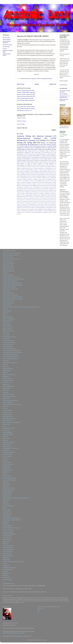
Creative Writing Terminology (10, 355)
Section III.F (41, 203)
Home (37, 84)
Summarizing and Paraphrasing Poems (24, 206)
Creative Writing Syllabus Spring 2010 (26, 100)
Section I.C (43, 197)
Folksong (36, 160)
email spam (45, 212)
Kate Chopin (46, 187)
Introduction (26, 187)
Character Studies (21, 149)
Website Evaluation (37, 163)
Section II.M (19, 201)
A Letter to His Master (8, 263)
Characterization (35, 159)
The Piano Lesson (23, 146)
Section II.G (22, 200)
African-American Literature (29, 138)
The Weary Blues (49, 208)
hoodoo (50, 212)
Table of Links (35, 206)
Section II (20, 198)
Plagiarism (47, 192)
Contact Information (41, 174)
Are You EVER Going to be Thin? (65, 91)
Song (39, 204)
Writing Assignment (49, 163)
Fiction (32, 181)
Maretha (30, 189)
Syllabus (50, 79)
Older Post (53, 84)
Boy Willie (37, 173)
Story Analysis (52, 204)
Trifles (29, 163)
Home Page (40, 609)
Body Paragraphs (7, 317)
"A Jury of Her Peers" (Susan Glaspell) (26, 107)
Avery (51, 157)
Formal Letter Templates (26, 182)
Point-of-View (6, 476)
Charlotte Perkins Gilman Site (7, 42)
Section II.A (26, 198)
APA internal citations (40, 154)
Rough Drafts (44, 195)
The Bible (41, 206)
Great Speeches (49, 184)
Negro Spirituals (6, 454)
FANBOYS (26, 181)
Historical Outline (44, 186)
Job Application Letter (38, 187)
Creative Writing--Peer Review (31, 151)
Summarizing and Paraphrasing (28, 144)
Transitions (23, 209)
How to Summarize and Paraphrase (11, 422)
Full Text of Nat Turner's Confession (29, 184)
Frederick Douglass (7, 402)
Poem (51, 192)
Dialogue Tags (53, 178)
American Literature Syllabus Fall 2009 (26, 94)
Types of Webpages (48, 209)
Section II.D (44, 198)
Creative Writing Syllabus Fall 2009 (25, 98)
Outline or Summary (50, 151)
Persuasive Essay (29, 148)
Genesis (39, 184)
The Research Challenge (40, 208)
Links (51, 187)
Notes (24, 162)
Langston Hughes (44, 160)
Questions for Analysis (50, 193)
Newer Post (21, 84)
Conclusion (33, 174)
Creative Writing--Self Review (10, 359)
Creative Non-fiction (31, 149)
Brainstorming (26, 159)
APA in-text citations (29, 154)
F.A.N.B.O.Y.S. (20, 181)
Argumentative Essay (40, 148)
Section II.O (32, 201)
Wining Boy (31, 211)
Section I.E (54, 197)
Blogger (45, 640)
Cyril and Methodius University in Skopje (15, 633)
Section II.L (53, 200)
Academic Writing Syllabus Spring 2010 (26, 92)
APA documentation (7, 267)
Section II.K (46, 200)
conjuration (28, 212)
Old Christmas (35, 192)
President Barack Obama (32, 162)
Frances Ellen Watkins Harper (45, 182)
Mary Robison (46, 189)
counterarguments (21, 165)
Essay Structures (42, 179)
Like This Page (6, 47)
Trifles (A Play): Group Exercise (24, 110)
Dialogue (39, 178)
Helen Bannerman (25, 186)
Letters (20, 151)
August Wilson (51, 148)
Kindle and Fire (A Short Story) (64, 100)
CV (38, 613)
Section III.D (29, 203)
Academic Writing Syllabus (34, 156)
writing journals (6, 580)
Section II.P (38, 201)
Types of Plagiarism (39, 209)
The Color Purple (48, 206)
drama (55, 149)
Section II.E (50, 198)
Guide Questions (7, 414)
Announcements (20, 171)
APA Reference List (47, 152)
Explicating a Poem (51, 179)
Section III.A (49, 201)
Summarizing (20, 152)
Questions (42, 193)
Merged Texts (52, 189)
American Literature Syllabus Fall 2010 (26, 96)
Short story (24, 204)
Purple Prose (36, 193)
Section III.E (35, 203)
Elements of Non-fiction (27, 179)
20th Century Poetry (50, 165)
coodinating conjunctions (37, 212)
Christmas (51, 173)
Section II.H (28, 200)
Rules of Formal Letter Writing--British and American (15, 498)
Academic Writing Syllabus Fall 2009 (25, 90)
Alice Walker (6, 291)
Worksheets (27, 152)
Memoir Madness (7, 39)
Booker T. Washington (21, 173)
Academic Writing (21, 118)
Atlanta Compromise (35, 171)
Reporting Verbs (29, 195)
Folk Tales (47, 181)
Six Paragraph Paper (32, 204)
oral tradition (29, 165)
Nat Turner (32, 190)
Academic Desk (35, 167)
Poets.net (5, 49)
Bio (39, 611)
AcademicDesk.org (49, 168)
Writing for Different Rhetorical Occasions (12, 562)
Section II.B (32, 198)
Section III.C (23, 203)
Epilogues (36, 179)
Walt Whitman (24, 211)
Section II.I (39, 79)
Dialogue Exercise (46, 178)
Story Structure (43, 162)
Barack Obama (43, 171)
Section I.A (32, 197)
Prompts (43, 143)
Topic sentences (20, 163)
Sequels (18, 204)
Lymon (50, 160)
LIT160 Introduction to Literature (28, 79)
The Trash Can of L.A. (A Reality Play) (65, 97)
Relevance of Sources (21, 195)
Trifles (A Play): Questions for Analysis (26, 108)
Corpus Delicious (19, 636)
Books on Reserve (30, 173)
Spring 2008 (45, 79)
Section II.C (38, 198)
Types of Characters (30, 209)
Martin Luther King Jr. (38, 189)
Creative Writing (21, 124)
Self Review (53, 203)
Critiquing (41, 151)
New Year (22, 192)
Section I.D (49, 197)
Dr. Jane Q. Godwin (7, 45)
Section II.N (25, 201)
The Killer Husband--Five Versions (11, 528)
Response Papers (37, 195)
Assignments (27, 171)
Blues (54, 171)
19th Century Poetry (36, 152)
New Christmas (50, 190)
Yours (23, 212)
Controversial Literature (50, 174)
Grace (43, 184)
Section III (43, 201)
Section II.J (40, 200)
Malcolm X (25, 189)
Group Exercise (42, 149)
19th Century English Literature (39, 165)
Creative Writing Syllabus (45, 159)
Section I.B (37, 197)
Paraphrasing (53, 143)
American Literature (21, 121)
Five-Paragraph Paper (39, 181)
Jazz (31, 187)
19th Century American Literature (48, 144)
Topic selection (51, 162)
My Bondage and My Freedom (23, 190)
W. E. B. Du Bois (7, 552)
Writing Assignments (39, 211)
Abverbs (28, 167)
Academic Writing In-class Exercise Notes (12, 279)
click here (22, 602)
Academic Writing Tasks (39, 168)
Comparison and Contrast (25, 174)
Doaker (20, 179)
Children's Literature (44, 173)
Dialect (35, 178)
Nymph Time (28, 192)
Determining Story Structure (26, 178)
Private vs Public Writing (27, 193)
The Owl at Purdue (31, 208)
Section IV (47, 203)
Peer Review (41, 192)
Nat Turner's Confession (41, 190)
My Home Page (6, 37)
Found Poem (35, 182)
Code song (5, 335)
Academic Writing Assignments (10, 277)
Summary (49, 149)
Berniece (49, 171)
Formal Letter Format (8, 394)
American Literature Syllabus (48, 156)
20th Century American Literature (38, 146)
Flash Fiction (30, 160)
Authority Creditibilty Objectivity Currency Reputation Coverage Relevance (32, 157)
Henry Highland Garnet (35, 186)
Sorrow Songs (44, 204)
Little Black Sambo (7, 434)
